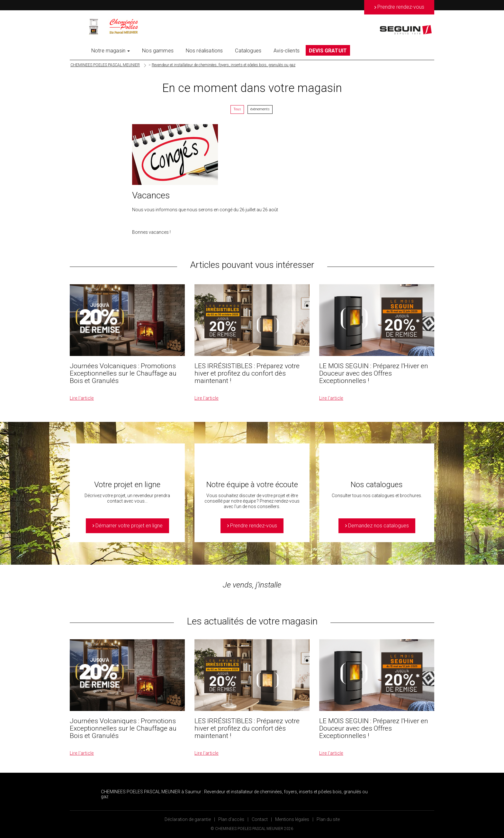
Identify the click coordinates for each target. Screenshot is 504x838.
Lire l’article (82, 398)
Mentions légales (292, 819)
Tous (237, 109)
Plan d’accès (231, 819)
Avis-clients (287, 51)
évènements (260, 109)
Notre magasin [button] (111, 51)
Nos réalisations (204, 51)
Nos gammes (158, 51)
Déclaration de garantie (188, 819)
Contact (260, 819)
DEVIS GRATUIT (328, 51)
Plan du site (328, 819)
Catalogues (248, 51)
